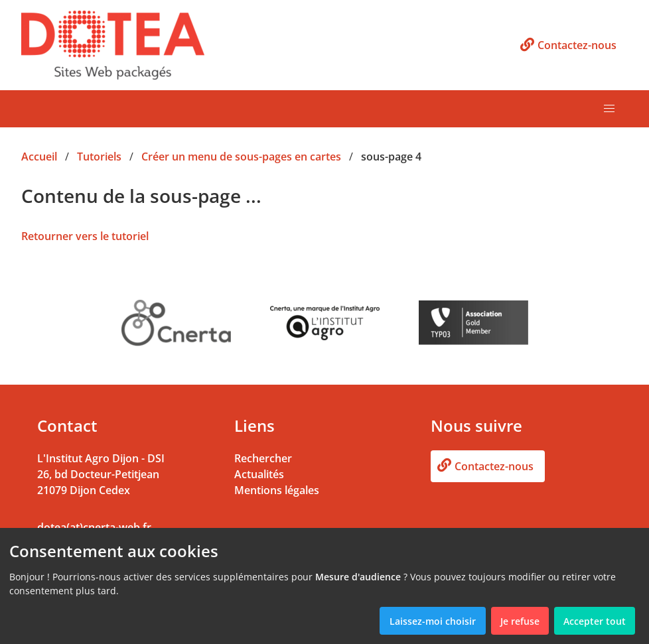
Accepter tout (595, 621)
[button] (609, 109)
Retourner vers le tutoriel (85, 236)
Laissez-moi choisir (433, 621)
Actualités (259, 474)
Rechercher (263, 458)
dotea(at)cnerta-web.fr (94, 527)
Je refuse (520, 621)
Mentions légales (277, 490)
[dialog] (324, 586)
